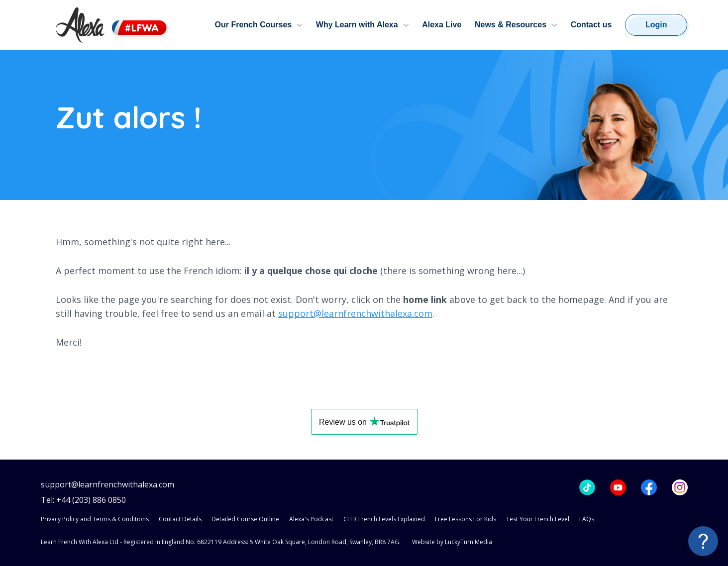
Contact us (591, 25)
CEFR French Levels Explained (384, 519)
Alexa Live (442, 25)
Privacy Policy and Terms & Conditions (95, 519)
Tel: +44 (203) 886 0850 (83, 500)
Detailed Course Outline (245, 519)
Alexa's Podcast (311, 519)
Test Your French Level (538, 519)
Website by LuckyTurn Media (452, 542)
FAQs (587, 519)
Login (656, 25)
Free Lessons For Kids (466, 519)
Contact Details (180, 519)
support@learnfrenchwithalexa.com (355, 313)
